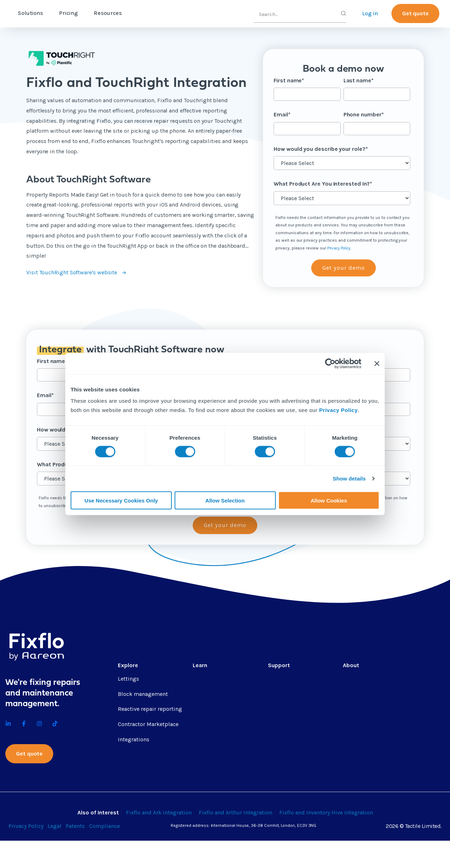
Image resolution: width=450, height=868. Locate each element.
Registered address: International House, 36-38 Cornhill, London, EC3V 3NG (244, 853)
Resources (138, 13)
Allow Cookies (329, 500)
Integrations (134, 741)
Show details (349, 479)
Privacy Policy (338, 410)
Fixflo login (283, 756)
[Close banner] (377, 364)
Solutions (60, 13)
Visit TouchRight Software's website (72, 272)
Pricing (98, 13)
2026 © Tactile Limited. (414, 853)
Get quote (415, 13)
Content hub (209, 680)
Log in (370, 13)
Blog (199, 695)
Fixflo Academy (287, 695)
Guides (202, 710)
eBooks (202, 726)
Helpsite (279, 710)
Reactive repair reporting (150, 710)
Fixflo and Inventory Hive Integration (326, 840)
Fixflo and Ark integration (159, 840)
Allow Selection (225, 500)
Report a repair (287, 771)
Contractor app (287, 741)
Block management (143, 695)
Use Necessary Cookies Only (121, 500)
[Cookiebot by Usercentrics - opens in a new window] (330, 364)
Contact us (357, 710)
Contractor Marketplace (148, 726)
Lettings (128, 680)
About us (355, 680)
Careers (352, 695)
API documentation (293, 726)
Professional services (295, 680)
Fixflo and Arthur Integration (235, 840)
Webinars (205, 741)
